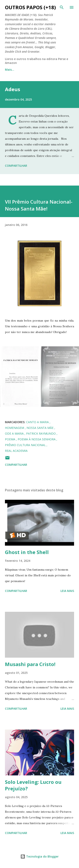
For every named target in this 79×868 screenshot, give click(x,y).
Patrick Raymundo (41, 433)
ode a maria (15, 433)
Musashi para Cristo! (30, 664)
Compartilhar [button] (16, 166)
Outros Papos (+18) (30, 7)
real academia (16, 451)
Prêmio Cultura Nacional (26, 445)
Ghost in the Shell (27, 552)
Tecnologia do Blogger (39, 856)
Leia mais (67, 591)
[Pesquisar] (62, 7)
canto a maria (38, 422)
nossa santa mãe (40, 428)
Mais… (39, 70)
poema (10, 439)
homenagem (15, 428)
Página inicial (15, 70)
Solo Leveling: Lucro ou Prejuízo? (33, 785)
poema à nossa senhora (37, 439)
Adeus (13, 89)
